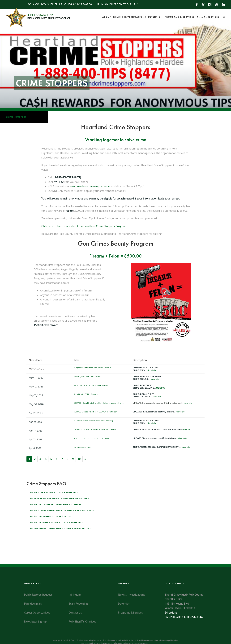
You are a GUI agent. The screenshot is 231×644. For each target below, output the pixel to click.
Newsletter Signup (35, 622)
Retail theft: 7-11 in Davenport (87, 394)
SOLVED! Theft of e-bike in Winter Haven (92, 438)
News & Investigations (130, 17)
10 (79, 459)
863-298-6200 (83, 4)
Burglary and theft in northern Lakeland (92, 368)
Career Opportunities (37, 613)
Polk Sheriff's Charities (82, 622)
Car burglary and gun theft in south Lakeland (95, 429)
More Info (151, 370)
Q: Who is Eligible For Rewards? (51, 516)
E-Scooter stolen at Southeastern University (93, 421)
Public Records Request (38, 595)
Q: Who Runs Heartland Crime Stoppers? (56, 504)
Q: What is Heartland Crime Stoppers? (54, 492)
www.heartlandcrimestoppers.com (90, 186)
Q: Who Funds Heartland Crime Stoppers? (56, 522)
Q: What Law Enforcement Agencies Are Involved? (62, 510)
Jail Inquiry (75, 595)
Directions (171, 613)
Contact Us (75, 613)
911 (136, 4)
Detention (155, 17)
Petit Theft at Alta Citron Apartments (91, 385)
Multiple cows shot (82, 447)
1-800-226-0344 (193, 617)
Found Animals (33, 604)
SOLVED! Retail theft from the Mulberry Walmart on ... (99, 403)
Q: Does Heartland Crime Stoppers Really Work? (60, 528)
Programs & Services (180, 17)
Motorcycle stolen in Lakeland (87, 376)
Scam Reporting (78, 604)
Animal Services (208, 17)
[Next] (85, 459)
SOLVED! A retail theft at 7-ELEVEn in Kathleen (95, 412)
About (107, 17)
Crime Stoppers (16, 117)
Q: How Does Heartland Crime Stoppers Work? (60, 498)
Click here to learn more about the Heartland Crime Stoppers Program (84, 226)
